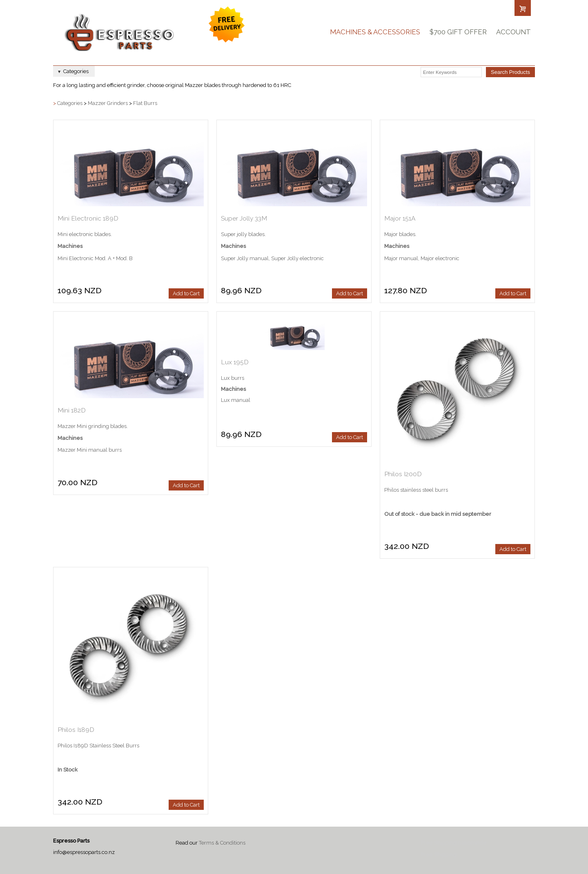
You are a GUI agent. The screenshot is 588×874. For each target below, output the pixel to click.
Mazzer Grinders (108, 103)
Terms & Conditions (222, 843)
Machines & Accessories (375, 32)
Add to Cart (186, 293)
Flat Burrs (145, 103)
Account (513, 32)
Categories (70, 103)
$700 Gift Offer (458, 32)
